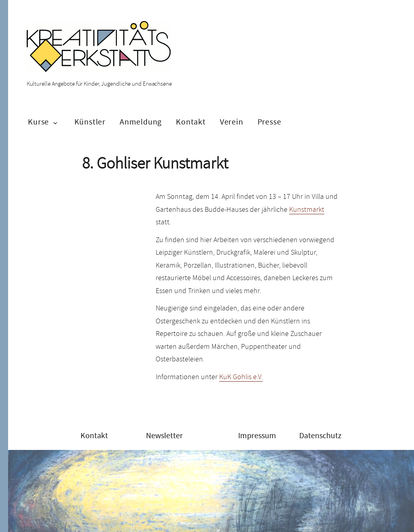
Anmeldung (141, 122)
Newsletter (164, 436)
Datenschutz (320, 436)
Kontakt (191, 122)
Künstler (90, 122)
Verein (232, 122)
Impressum (257, 436)
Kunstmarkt (307, 209)
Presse (269, 122)
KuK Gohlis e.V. (241, 377)
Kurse (38, 122)
